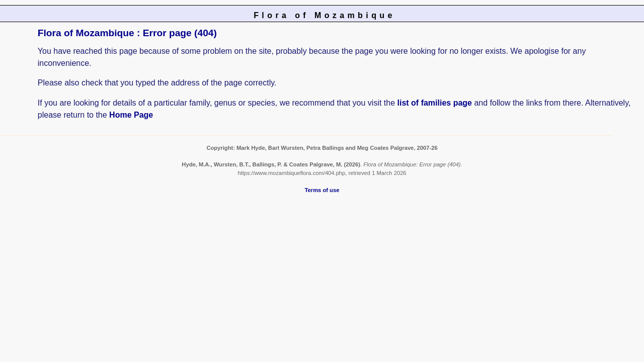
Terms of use (322, 190)
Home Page (131, 115)
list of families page (435, 103)
